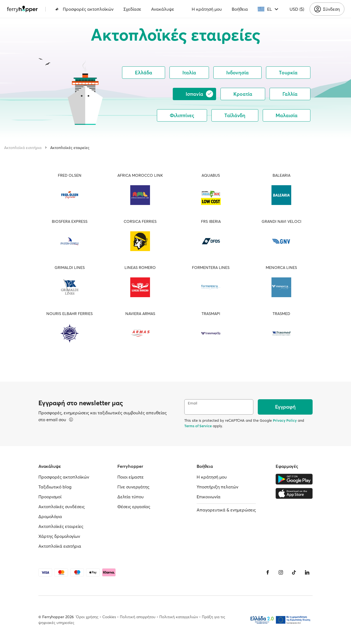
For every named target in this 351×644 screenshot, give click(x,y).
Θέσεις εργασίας (134, 507)
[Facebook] (268, 572)
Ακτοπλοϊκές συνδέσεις (62, 507)
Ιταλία (189, 73)
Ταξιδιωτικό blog (55, 487)
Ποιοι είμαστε (131, 477)
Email (193, 403)
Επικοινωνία (209, 497)
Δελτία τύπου (131, 497)
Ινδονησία (237, 73)
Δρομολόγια (50, 516)
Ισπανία (199, 94)
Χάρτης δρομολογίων (59, 536)
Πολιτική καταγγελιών (179, 617)
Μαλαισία (287, 115)
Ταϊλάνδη (235, 115)
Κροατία (243, 94)
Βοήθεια (240, 9)
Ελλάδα (144, 73)
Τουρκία (288, 73)
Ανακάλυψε (163, 9)
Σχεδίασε (132, 9)
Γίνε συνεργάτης (133, 487)
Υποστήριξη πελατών (217, 487)
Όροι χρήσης (87, 617)
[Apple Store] (294, 493)
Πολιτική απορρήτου (138, 617)
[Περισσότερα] (71, 420)
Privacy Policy (285, 420)
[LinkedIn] (307, 572)
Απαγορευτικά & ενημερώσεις (226, 510)
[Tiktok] (294, 572)
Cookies (109, 617)
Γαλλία (290, 94)
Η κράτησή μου (207, 9)
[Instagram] (281, 572)
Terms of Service (198, 426)
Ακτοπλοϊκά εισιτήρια (23, 148)
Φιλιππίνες (182, 115)
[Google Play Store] (294, 479)
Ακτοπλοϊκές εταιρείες (70, 148)
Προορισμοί (50, 497)
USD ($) (297, 9)
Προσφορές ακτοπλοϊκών (84, 9)
